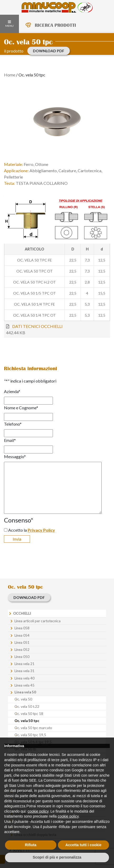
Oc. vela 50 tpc (27, 721)
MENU (9, 24)
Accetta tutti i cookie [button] (83, 845)
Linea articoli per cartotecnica (38, 621)
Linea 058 (22, 628)
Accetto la (32, 530)
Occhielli (22, 613)
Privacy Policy (41, 530)
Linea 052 (22, 650)
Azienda (12, 391)
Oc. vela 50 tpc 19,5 (30, 735)
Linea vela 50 (25, 692)
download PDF (49, 51)
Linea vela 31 (24, 671)
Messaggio (15, 456)
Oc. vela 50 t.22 (27, 707)
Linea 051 (22, 642)
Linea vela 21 (24, 664)
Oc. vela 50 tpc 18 (29, 714)
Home (10, 75)
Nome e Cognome (21, 408)
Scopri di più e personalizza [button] (57, 857)
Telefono (13, 424)
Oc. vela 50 (23, 699)
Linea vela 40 (24, 678)
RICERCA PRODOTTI (55, 25)
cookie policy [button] (38, 811)
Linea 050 (22, 657)
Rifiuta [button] (31, 845)
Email (10, 440)
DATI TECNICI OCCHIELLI (37, 326)
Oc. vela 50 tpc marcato (33, 728)
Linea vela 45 (24, 685)
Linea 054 (22, 635)
